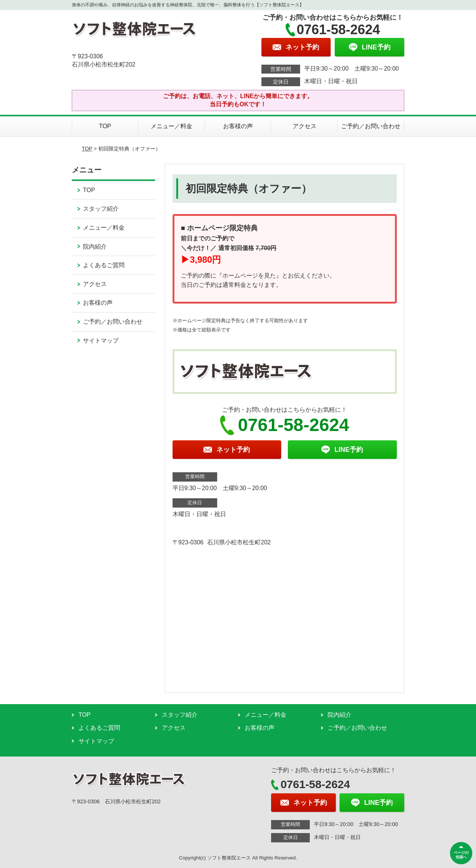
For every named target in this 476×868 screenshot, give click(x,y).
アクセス (305, 126)
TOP (105, 126)
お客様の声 (238, 126)
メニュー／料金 (171, 126)
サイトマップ (101, 341)
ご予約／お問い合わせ (371, 126)
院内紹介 (95, 247)
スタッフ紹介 (101, 209)
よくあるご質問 (104, 265)
